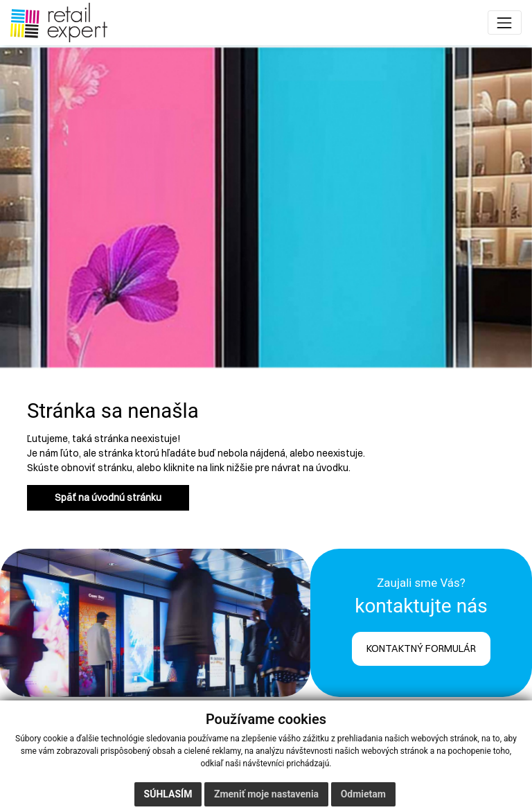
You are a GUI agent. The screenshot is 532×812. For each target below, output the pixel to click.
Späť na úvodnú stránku (108, 497)
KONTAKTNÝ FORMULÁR (421, 648)
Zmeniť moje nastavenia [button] (266, 794)
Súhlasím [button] (168, 794)
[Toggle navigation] (505, 23)
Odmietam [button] (363, 794)
